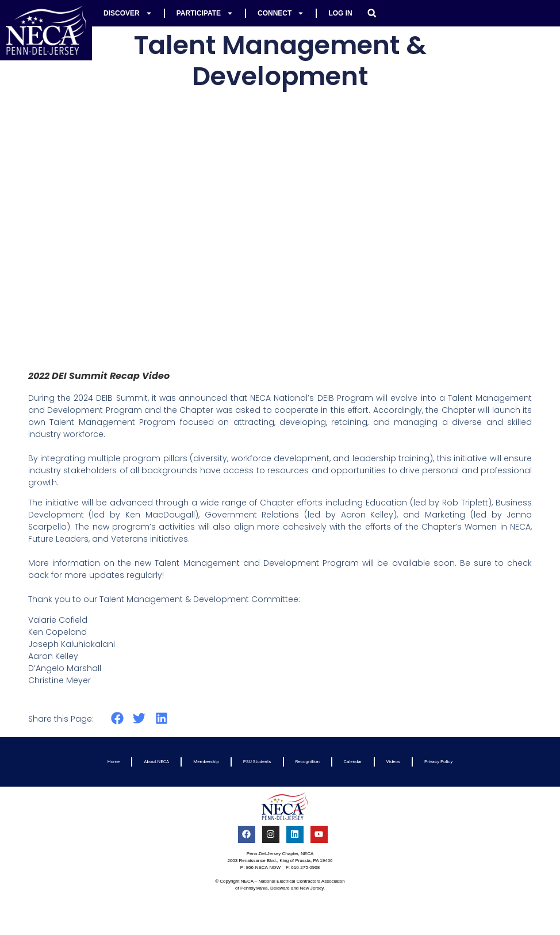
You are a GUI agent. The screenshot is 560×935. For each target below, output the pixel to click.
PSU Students (257, 762)
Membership (206, 762)
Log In (340, 13)
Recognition (308, 762)
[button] (372, 13)
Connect (281, 13)
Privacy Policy (438, 762)
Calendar (353, 762)
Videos (393, 762)
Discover (128, 13)
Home (114, 762)
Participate (205, 13)
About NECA (156, 762)
